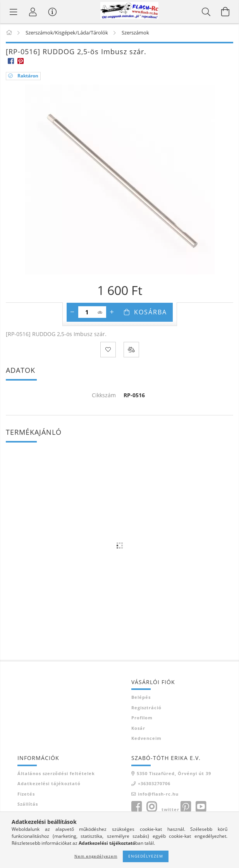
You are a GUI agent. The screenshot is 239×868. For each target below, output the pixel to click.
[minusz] (72, 312)
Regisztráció (146, 708)
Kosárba (150, 312)
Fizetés (26, 794)
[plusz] (112, 312)
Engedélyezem (146, 856)
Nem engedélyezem (96, 856)
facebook (136, 807)
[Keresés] (206, 12)
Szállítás (28, 804)
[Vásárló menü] (52, 12)
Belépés (141, 697)
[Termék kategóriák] (14, 12)
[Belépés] (33, 12)
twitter (170, 809)
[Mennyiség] (87, 312)
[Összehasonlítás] (131, 350)
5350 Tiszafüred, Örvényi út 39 (174, 773)
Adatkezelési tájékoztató (49, 783)
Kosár (138, 728)
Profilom (142, 718)
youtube (201, 807)
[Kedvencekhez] (108, 350)
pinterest (186, 807)
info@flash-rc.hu (158, 794)
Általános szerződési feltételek (56, 773)
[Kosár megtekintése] (225, 12)
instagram (151, 807)
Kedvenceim (146, 738)
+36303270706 (154, 783)
